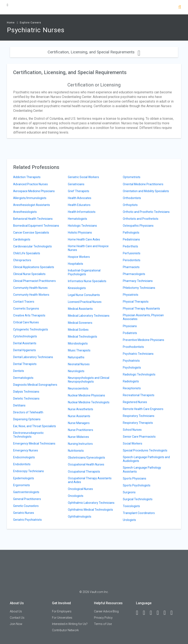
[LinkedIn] (146, 613)
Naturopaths (76, 357)
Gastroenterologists (26, 492)
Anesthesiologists (25, 212)
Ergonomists (22, 485)
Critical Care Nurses (26, 322)
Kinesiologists (77, 288)
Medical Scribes (78, 330)
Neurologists (76, 371)
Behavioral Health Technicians (33, 219)
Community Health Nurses (30, 288)
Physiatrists (131, 295)
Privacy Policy (103, 618)
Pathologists (131, 233)
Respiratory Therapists (138, 423)
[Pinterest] (166, 613)
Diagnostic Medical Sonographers (35, 385)
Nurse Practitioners (81, 430)
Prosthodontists (133, 347)
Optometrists (132, 177)
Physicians (130, 326)
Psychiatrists (131, 361)
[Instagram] (160, 613)
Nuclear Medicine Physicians (86, 395)
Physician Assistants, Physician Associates (143, 317)
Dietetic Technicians (26, 398)
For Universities (62, 618)
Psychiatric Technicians (138, 354)
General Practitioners (27, 499)
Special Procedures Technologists (145, 450)
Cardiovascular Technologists (32, 246)
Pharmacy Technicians (138, 281)
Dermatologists (23, 378)
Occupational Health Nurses (86, 464)
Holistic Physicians (80, 233)
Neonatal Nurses (79, 364)
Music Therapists (79, 350)
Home (11, 23)
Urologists (129, 520)
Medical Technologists (83, 337)
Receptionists (132, 388)
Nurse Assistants (79, 416)
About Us (16, 611)
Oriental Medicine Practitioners (143, 184)
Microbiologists (78, 343)
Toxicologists (131, 506)
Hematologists (77, 219)
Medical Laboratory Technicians (89, 316)
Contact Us (17, 618)
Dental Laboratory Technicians (33, 357)
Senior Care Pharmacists (139, 437)
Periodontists (132, 260)
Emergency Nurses (26, 450)
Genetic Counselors (26, 506)
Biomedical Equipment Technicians (36, 226)
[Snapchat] (173, 613)
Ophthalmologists (80, 517)
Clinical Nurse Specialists (29, 274)
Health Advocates (80, 198)
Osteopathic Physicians (138, 226)
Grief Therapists (79, 191)
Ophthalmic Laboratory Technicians (91, 503)
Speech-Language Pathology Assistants (142, 469)
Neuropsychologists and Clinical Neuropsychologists (89, 380)
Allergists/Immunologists (30, 198)
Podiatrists (130, 333)
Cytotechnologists (25, 336)
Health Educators (79, 205)
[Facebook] (139, 613)
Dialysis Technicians (26, 392)
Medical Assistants (80, 309)
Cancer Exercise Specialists (31, 233)
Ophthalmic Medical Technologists (90, 510)
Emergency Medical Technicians (34, 443)
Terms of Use (103, 624)
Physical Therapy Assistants (141, 309)
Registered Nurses (135, 402)
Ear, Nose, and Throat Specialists (35, 426)
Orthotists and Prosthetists (141, 219)
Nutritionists (76, 451)
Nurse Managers (79, 423)
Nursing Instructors (80, 444)
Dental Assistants (25, 343)
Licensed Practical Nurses (85, 302)
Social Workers (133, 443)
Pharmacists (131, 267)
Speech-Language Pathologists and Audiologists (146, 459)
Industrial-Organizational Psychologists (84, 272)
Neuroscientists (78, 388)
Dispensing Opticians (27, 419)
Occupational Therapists (84, 472)
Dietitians (19, 405)
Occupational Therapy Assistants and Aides (90, 480)
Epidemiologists (24, 478)
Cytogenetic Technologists (31, 329)
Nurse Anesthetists (81, 409)
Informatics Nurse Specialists (87, 281)
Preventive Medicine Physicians (144, 340)
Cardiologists (22, 239)
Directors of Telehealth (28, 412)
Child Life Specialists (27, 253)
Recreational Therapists (139, 395)
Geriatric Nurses (24, 513)
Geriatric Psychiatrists (27, 520)
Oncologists (76, 496)
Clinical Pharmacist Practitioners (34, 281)
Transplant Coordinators (139, 513)
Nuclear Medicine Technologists (89, 402)
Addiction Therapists (27, 177)
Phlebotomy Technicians (139, 288)
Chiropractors (22, 260)
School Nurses (132, 430)
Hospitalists (76, 264)
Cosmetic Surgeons (26, 309)
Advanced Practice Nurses (30, 184)
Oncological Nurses (80, 489)
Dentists (19, 371)
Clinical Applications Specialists (34, 267)
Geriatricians (76, 184)
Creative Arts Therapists (29, 315)
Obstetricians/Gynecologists (86, 458)
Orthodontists (132, 198)
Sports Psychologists (137, 485)
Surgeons (129, 492)
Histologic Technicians (82, 226)
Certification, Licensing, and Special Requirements (94, 52)
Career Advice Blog (106, 611)
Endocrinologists (24, 457)
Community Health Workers (31, 295)
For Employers (62, 611)
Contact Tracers (24, 302)
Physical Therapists (136, 302)
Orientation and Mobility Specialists (146, 191)
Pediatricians (131, 239)
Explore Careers (30, 23)
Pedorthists (130, 246)
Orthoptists (130, 205)
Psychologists (132, 368)
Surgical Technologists (138, 499)
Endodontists (22, 464)
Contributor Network (65, 630)
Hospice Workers (79, 257)
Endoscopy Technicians (29, 471)
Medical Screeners (80, 323)
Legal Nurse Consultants (84, 295)
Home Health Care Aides (84, 239)
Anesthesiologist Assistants (32, 205)
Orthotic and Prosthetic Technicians (146, 212)
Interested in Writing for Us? (70, 624)
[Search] (180, 7)
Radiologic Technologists (139, 374)
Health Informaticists (82, 212)
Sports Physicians (135, 478)
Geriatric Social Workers (83, 177)
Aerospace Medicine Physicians (34, 191)
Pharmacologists (134, 274)
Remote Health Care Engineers (143, 409)
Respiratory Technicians (139, 416)
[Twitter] (153, 613)
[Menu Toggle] (8, 5)
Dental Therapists (25, 364)
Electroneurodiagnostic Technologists (28, 435)
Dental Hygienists (25, 350)
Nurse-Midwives (78, 437)
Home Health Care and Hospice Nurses (88, 248)
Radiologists (131, 381)
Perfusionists (132, 253)
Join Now (16, 624)
